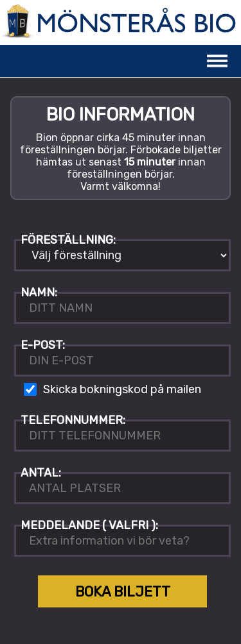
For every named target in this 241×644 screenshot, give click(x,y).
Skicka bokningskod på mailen (122, 389)
